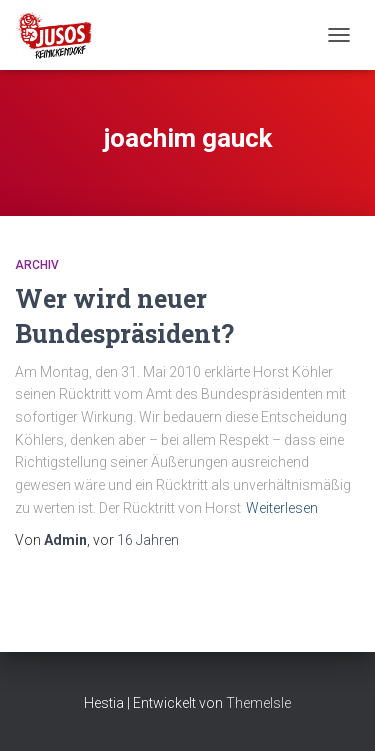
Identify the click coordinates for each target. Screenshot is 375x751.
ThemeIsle (258, 703)
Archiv (37, 265)
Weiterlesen (282, 508)
